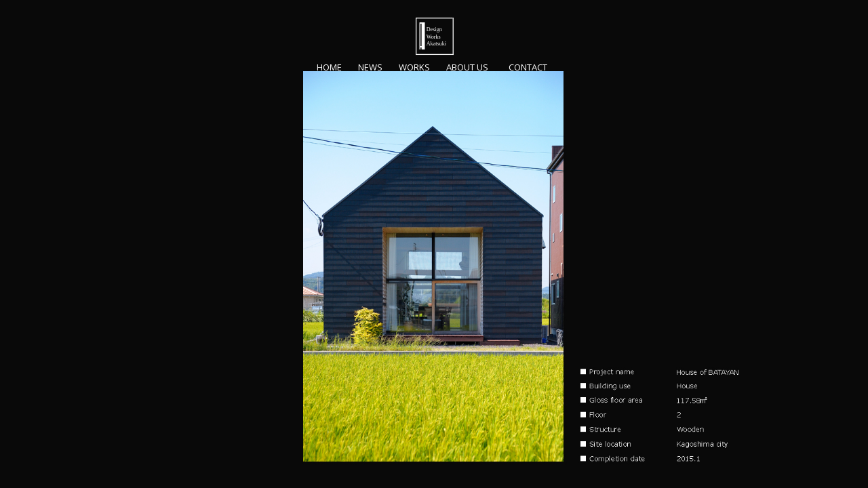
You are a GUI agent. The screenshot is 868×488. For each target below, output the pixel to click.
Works (414, 67)
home (329, 67)
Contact (530, 67)
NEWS (370, 67)
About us (467, 67)
